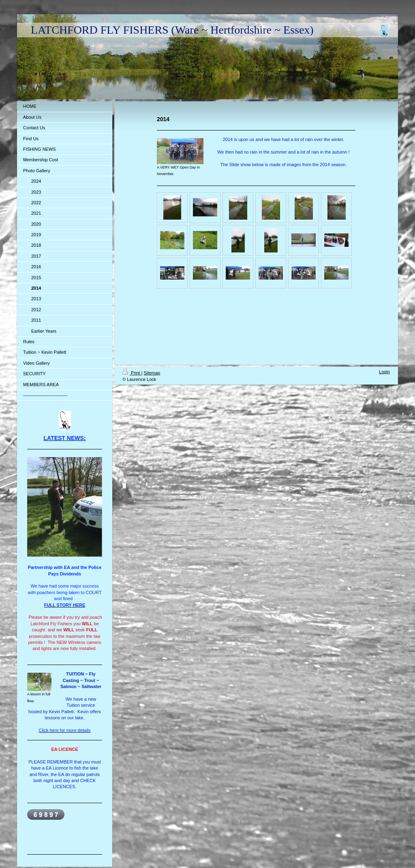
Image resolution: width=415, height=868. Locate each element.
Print (132, 373)
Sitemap (152, 373)
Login (384, 372)
